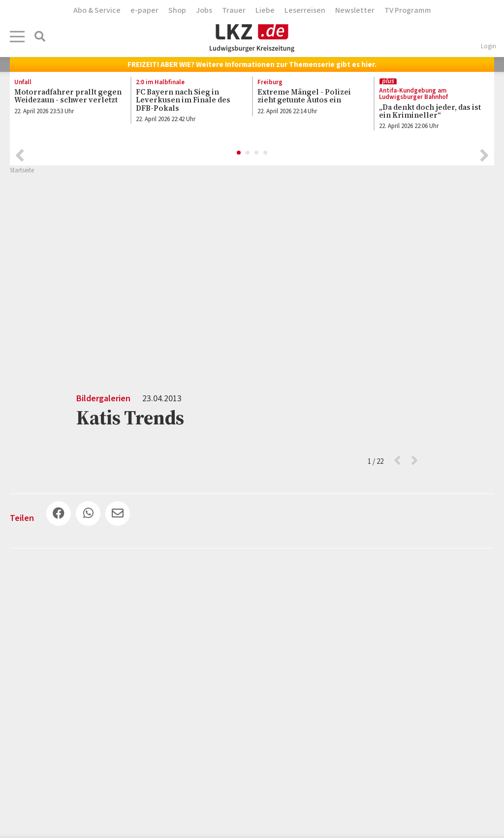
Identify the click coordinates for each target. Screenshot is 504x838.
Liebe (265, 10)
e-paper (144, 10)
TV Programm (408, 10)
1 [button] (239, 153)
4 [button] (266, 153)
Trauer (234, 10)
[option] (65, 99)
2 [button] (248, 153)
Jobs (204, 10)
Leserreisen (305, 10)
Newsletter (355, 10)
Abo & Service (97, 10)
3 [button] (257, 153)
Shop (177, 10)
